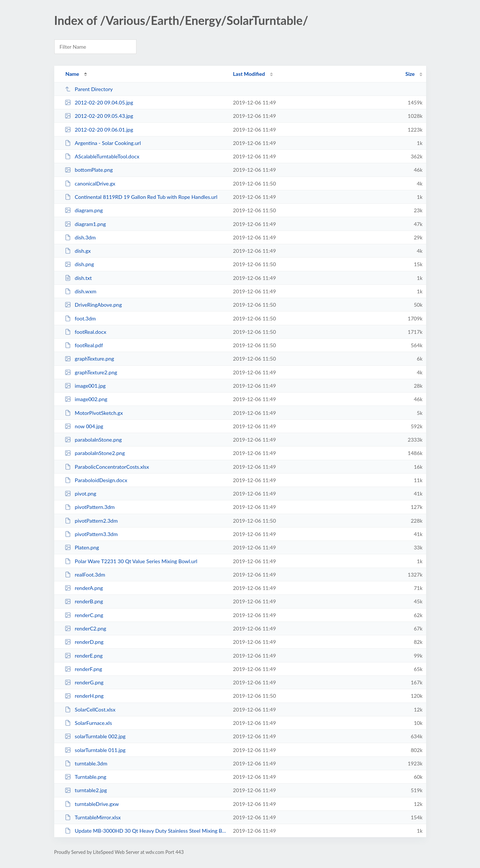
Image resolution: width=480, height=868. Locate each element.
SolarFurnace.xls (88, 723)
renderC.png (84, 615)
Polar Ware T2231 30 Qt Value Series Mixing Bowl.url (131, 561)
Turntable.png (86, 777)
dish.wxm (80, 291)
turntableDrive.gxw (92, 804)
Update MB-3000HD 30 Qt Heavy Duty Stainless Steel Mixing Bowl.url (146, 831)
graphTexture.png (89, 359)
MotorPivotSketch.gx (94, 413)
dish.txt (78, 278)
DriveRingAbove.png (93, 305)
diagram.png (84, 210)
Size (410, 74)
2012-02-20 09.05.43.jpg (99, 116)
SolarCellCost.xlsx (90, 709)
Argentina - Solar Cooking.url (103, 143)
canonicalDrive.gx (90, 183)
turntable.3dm (86, 763)
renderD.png (84, 642)
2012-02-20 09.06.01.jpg (99, 130)
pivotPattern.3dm (90, 507)
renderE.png (84, 656)
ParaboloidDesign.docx (96, 480)
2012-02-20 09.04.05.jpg (99, 102)
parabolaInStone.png (93, 440)
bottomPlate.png (89, 170)
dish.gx (78, 251)
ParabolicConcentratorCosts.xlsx (107, 467)
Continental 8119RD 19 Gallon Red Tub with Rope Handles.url (141, 197)
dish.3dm (80, 237)
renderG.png (84, 682)
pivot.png (80, 493)
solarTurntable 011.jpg (95, 750)
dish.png (79, 264)
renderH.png (84, 696)
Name (72, 74)
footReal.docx (86, 332)
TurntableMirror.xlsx (93, 817)
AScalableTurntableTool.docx (102, 156)
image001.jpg (85, 386)
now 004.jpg (84, 426)
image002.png (86, 399)
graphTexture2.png (91, 372)
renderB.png (84, 601)
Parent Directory (89, 89)
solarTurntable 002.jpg (95, 736)
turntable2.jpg (86, 790)
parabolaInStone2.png (95, 453)
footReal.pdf (84, 345)
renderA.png (84, 588)
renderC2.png (86, 628)
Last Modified (249, 74)
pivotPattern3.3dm (91, 534)
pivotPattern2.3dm (91, 521)
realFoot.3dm (85, 575)
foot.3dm (80, 318)
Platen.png (82, 547)
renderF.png (83, 669)
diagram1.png (85, 224)
